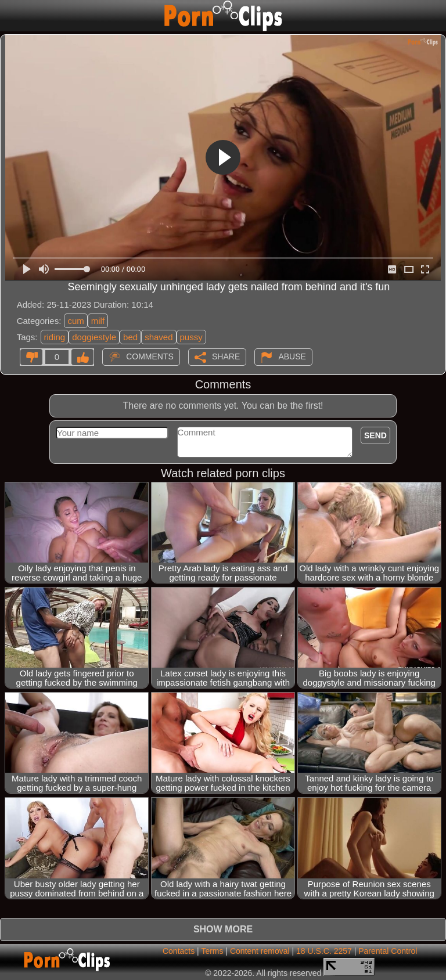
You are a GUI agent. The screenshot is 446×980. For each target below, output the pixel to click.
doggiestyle (94, 337)
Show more (223, 929)
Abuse (292, 356)
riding (55, 337)
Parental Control (388, 951)
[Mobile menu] (10, 16)
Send (375, 435)
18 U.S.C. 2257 (324, 951)
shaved (159, 337)
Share (226, 356)
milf (98, 321)
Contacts (179, 951)
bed (130, 337)
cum (75, 321)
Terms (212, 951)
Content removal (260, 951)
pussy (191, 337)
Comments (150, 356)
